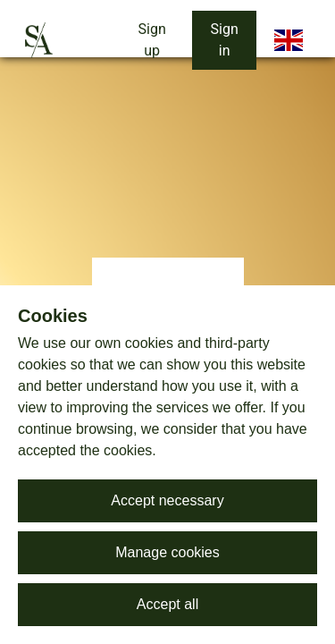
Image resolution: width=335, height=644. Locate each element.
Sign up (152, 40)
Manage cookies (167, 552)
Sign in (225, 40)
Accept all (167, 604)
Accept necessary (167, 500)
